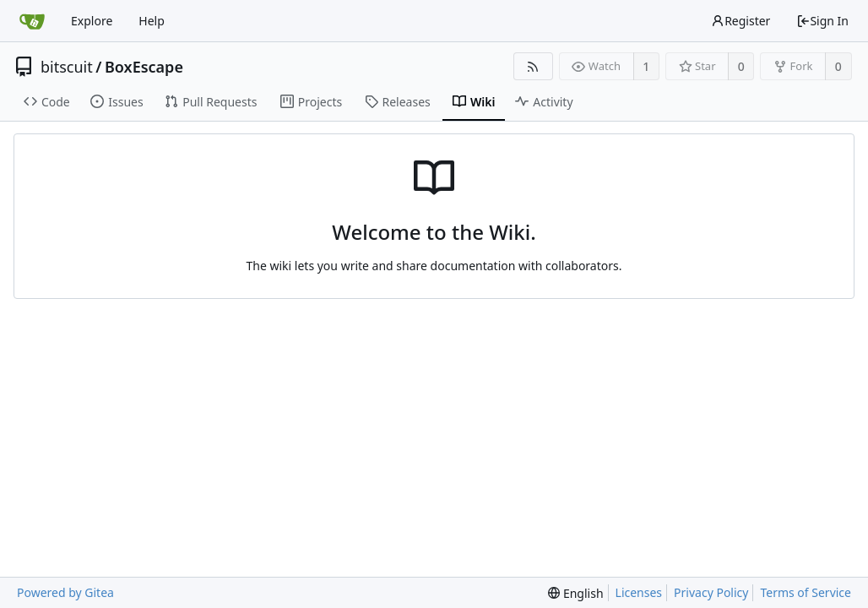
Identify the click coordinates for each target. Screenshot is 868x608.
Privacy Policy (711, 592)
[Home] (32, 21)
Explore (92, 21)
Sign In (822, 21)
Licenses (639, 592)
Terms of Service (806, 592)
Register (741, 21)
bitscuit (67, 67)
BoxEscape (144, 67)
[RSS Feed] (533, 66)
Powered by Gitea (65, 592)
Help (152, 21)
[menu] (575, 593)
